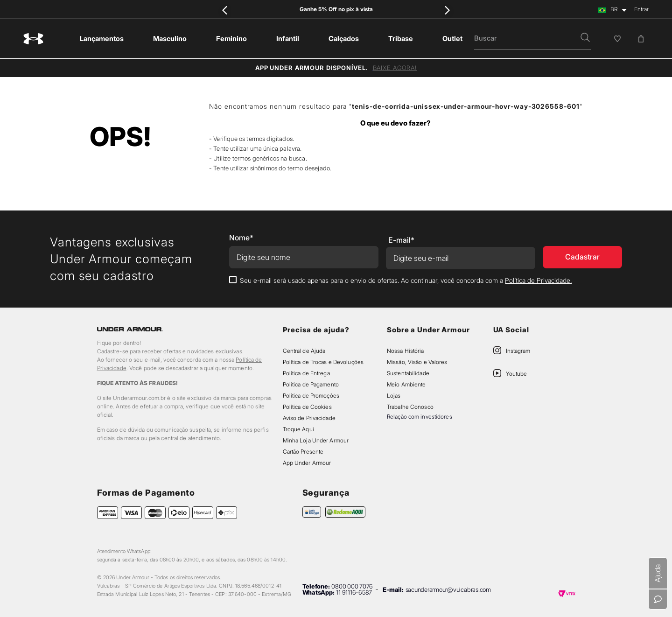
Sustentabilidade (408, 373)
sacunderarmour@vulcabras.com (448, 589)
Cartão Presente (303, 452)
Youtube (516, 374)
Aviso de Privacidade (309, 418)
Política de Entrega (306, 373)
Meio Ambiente (406, 384)
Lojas (394, 396)
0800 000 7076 (352, 586)
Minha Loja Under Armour (316, 440)
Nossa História (406, 351)
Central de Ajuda (304, 351)
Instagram (518, 351)
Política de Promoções (311, 396)
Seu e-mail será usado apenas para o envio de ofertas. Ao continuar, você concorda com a (406, 280)
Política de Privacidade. (538, 280)
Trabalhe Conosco (410, 407)
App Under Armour (307, 463)
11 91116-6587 (354, 592)
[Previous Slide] (225, 10)
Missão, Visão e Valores (417, 362)
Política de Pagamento (311, 384)
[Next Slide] (447, 10)
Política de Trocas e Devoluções (323, 362)
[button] (585, 38)
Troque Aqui (298, 429)
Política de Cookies (307, 407)
